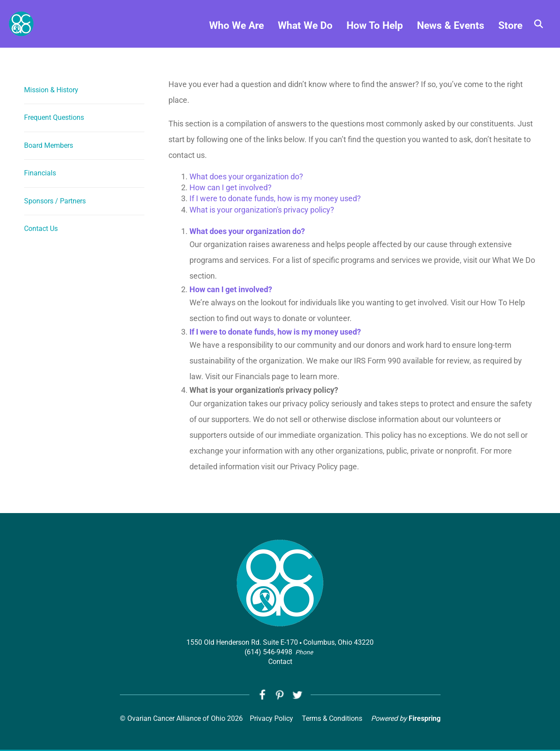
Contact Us (41, 229)
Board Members (49, 145)
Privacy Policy (271, 720)
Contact (280, 662)
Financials (40, 173)
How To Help (375, 31)
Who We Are (236, 31)
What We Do (305, 31)
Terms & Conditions (332, 720)
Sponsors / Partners (55, 201)
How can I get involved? (231, 187)
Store (510, 31)
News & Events (451, 31)
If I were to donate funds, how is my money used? (275, 198)
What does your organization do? (246, 176)
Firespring (425, 720)
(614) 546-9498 (268, 652)
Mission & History (51, 90)
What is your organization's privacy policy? (262, 210)
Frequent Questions (54, 117)
